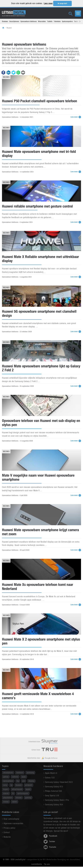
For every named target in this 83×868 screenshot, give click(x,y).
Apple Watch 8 (51, 773)
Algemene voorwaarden (13, 824)
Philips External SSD (54, 791)
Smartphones (14, 21)
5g (18, 781)
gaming (28, 798)
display (31, 781)
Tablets (50, 21)
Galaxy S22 (50, 778)
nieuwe (19, 798)
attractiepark (17, 789)
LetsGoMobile (37, 864)
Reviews (5, 21)
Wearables (42, 21)
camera (15, 777)
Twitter (49, 842)
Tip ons (47, 864)
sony (5, 785)
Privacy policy (9, 828)
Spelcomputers (67, 21)
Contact (7, 833)
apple (28, 789)
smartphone (8, 773)
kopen (6, 789)
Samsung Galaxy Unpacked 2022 (59, 782)
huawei (19, 785)
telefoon (20, 773)
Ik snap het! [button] (62, 3)
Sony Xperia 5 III (52, 796)
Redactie (7, 837)
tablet (15, 802)
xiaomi (6, 793)
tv (13, 793)
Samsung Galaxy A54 (54, 805)
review (6, 802)
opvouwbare (8, 781)
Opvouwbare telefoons (29, 21)
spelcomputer (23, 793)
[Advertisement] (41, 36)
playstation (8, 798)
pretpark (29, 785)
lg (11, 785)
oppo (24, 777)
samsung (30, 773)
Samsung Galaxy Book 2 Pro (57, 800)
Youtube (50, 847)
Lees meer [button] (48, 3)
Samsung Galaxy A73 (54, 787)
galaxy (6, 777)
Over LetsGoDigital (11, 819)
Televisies (57, 21)
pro (24, 781)
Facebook (50, 836)
